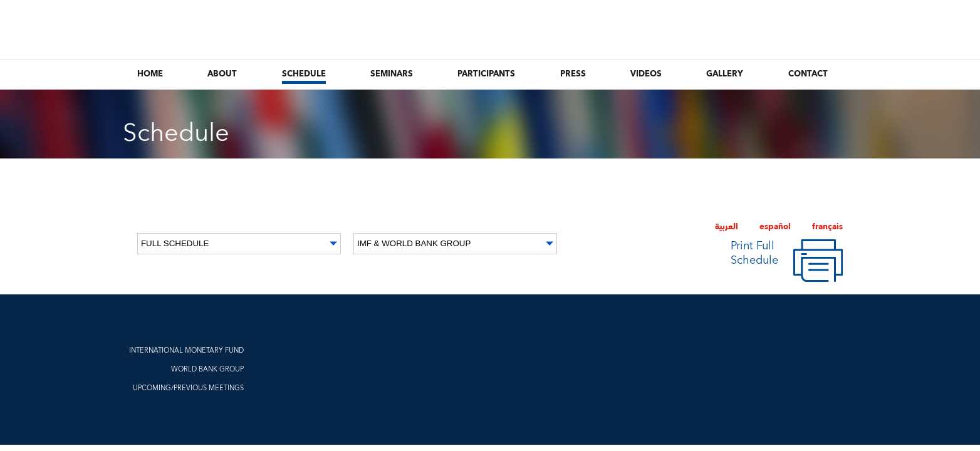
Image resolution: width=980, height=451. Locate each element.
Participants (486, 74)
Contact (808, 74)
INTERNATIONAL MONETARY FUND (186, 350)
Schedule (304, 74)
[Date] (239, 244)
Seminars (392, 74)
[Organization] (455, 244)
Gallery (725, 74)
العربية (727, 227)
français (827, 227)
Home (150, 74)
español (775, 227)
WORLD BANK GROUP (207, 369)
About (222, 74)
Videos (646, 74)
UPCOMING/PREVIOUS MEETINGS (188, 388)
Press (573, 74)
